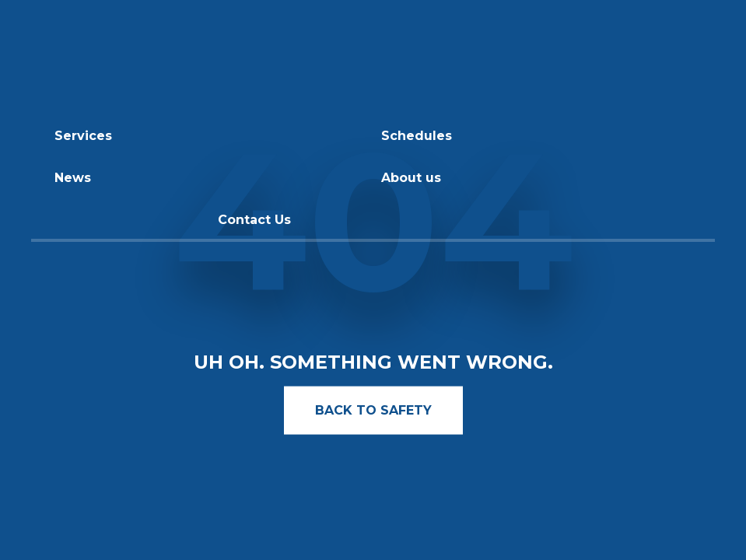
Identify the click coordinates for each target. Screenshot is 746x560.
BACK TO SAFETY (373, 409)
